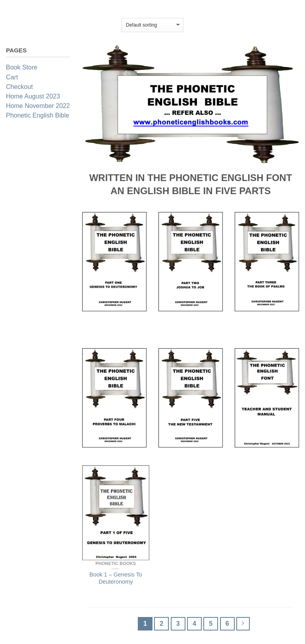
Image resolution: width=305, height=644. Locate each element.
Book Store (22, 67)
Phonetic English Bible (38, 115)
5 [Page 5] (211, 624)
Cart (12, 77)
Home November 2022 (38, 106)
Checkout (19, 87)
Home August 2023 (33, 96)
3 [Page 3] (178, 624)
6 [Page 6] (227, 624)
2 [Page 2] (161, 624)
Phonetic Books (116, 563)
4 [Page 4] (194, 624)
